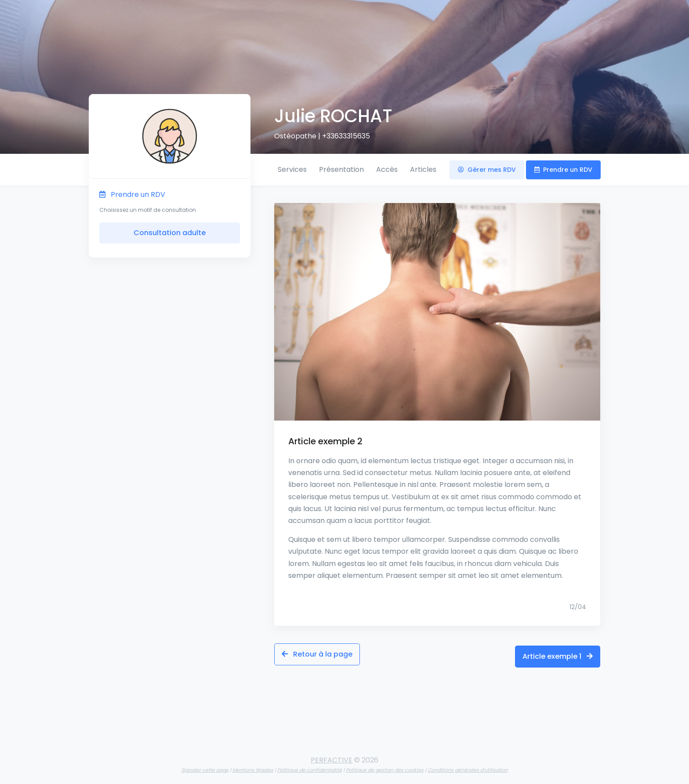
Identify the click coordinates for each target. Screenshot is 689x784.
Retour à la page (317, 654)
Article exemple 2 (325, 441)
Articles (423, 169)
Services (292, 169)
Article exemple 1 (558, 654)
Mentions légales (253, 766)
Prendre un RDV (563, 170)
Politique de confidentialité (310, 766)
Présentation (341, 169)
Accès (387, 169)
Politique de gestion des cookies (385, 766)
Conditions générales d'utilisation (468, 766)
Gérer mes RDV (487, 170)
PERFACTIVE (332, 756)
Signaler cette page (205, 766)
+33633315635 (346, 136)
